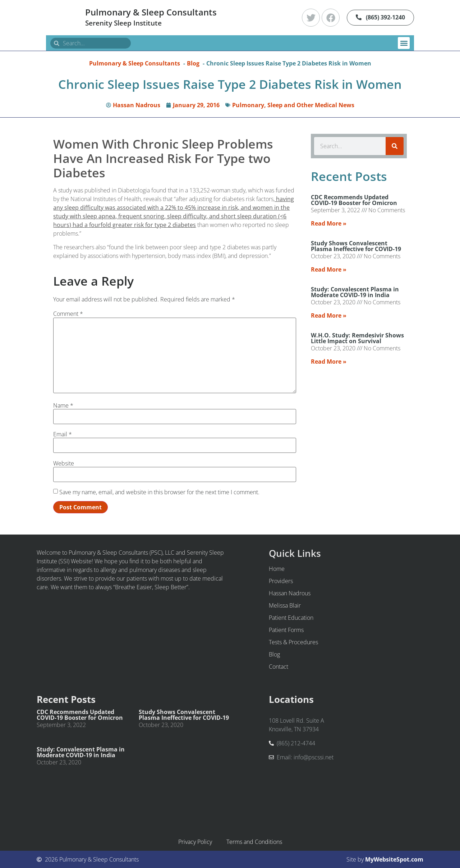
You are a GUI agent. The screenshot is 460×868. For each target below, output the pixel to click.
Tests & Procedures (293, 642)
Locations (291, 699)
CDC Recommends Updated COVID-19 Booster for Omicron (354, 200)
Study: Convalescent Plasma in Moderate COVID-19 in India (355, 292)
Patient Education (291, 618)
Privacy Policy (195, 842)
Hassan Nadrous (290, 593)
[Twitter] (311, 18)
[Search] (395, 146)
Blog (274, 654)
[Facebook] (331, 18)
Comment (68, 314)
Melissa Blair (285, 605)
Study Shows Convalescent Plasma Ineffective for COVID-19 (356, 246)
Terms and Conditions (254, 842)
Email (63, 434)
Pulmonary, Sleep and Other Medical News (293, 105)
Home (277, 569)
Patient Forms (286, 630)
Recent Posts (66, 699)
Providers (281, 581)
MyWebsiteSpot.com (394, 859)
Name (63, 405)
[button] (404, 43)
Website (64, 463)
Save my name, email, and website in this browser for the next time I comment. (159, 492)
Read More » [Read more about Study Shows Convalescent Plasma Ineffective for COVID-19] (329, 269)
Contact (279, 667)
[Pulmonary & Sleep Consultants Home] (63, 18)
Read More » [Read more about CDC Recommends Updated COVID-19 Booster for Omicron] (329, 223)
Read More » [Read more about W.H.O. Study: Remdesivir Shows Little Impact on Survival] (329, 362)
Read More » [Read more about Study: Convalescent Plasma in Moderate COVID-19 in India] (329, 315)
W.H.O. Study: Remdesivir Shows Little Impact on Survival (357, 338)
